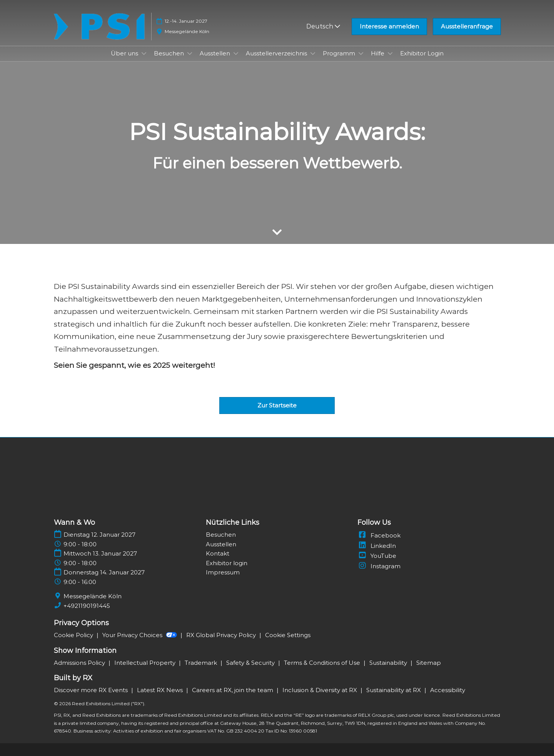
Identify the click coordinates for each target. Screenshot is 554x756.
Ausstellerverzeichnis (277, 53)
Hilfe (378, 53)
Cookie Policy (74, 635)
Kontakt (218, 553)
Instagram (379, 566)
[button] (389, 27)
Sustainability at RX (394, 690)
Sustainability (389, 663)
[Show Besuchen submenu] (190, 53)
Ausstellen (216, 53)
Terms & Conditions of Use (323, 663)
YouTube (377, 556)
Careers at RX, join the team (233, 690)
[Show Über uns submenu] (144, 53)
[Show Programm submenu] (361, 53)
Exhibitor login (227, 563)
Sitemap (429, 663)
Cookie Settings (288, 635)
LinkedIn (377, 546)
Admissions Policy (80, 663)
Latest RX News (161, 690)
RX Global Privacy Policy (222, 635)
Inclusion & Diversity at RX (320, 690)
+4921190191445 (87, 606)
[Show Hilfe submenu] (390, 53)
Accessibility (448, 690)
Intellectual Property (146, 663)
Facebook (379, 535)
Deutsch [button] (323, 26)
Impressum (223, 572)
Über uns (125, 53)
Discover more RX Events (92, 690)
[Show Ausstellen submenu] (236, 53)
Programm (340, 53)
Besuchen (170, 53)
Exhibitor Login (422, 53)
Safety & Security (251, 663)
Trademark (202, 663)
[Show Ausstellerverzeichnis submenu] (313, 53)
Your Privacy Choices (140, 635)
